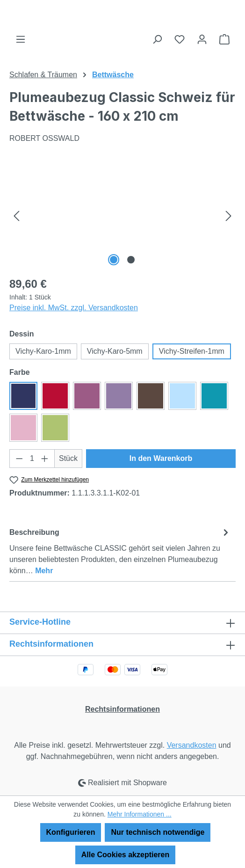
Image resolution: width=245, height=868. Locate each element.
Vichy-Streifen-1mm (192, 351)
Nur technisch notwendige (158, 832)
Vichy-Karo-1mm (43, 351)
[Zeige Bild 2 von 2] (131, 260)
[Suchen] (157, 39)
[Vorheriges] (16, 215)
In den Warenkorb (161, 458)
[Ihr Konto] (202, 39)
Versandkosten (192, 745)
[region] (122, 215)
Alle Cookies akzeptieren (126, 855)
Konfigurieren (71, 832)
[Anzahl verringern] (19, 459)
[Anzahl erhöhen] (45, 459)
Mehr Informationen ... (140, 814)
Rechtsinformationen (122, 709)
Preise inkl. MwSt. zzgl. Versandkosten (74, 308)
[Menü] (21, 39)
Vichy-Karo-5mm (115, 351)
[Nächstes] (229, 215)
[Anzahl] (32, 459)
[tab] (120, 551)
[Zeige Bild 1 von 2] (114, 260)
